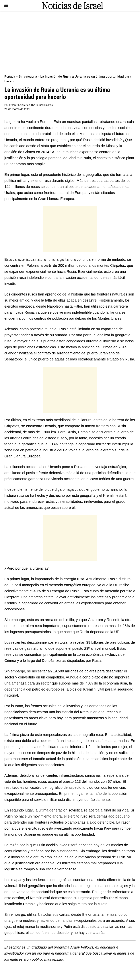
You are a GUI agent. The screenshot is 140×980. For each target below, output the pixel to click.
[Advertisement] (70, 42)
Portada (10, 77)
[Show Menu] (6, 5)
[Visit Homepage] (73, 5)
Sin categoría (28, 77)
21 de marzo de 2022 (17, 109)
